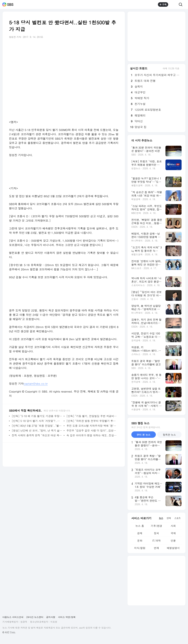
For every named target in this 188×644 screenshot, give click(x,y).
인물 (173, 541)
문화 (140, 541)
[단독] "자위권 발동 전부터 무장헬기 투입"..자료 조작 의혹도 (92, 421)
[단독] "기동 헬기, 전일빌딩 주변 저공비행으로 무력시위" (92, 416)
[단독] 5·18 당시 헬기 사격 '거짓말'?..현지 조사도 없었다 (37, 421)
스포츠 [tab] (177, 518)
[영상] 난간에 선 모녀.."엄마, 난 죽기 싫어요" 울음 (37, 430)
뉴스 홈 (140, 526)
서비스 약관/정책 (67, 617)
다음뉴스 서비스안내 (13, 617)
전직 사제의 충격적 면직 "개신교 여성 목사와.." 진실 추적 (37, 435)
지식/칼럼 (140, 548)
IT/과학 (156, 541)
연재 (156, 548)
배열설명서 (173, 548)
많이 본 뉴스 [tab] (143, 435)
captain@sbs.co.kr (36, 384)
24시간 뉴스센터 (35, 617)
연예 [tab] (169, 518)
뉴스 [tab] (161, 518)
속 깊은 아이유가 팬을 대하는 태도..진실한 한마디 (92, 435)
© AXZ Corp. (9, 632)
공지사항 (51, 617)
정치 (156, 533)
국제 (173, 533)
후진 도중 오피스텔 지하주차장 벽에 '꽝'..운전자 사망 (92, 426)
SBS (10, 4)
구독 (163, 4)
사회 (173, 526)
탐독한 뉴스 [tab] (169, 435)
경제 (140, 533)
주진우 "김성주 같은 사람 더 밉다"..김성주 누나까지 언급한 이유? (92, 430)
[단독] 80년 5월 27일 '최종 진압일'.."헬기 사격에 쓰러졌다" (37, 426)
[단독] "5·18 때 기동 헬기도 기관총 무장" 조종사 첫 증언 (37, 416)
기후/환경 (157, 526)
